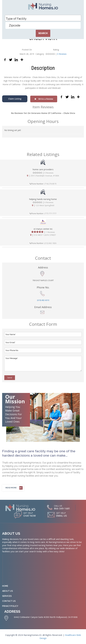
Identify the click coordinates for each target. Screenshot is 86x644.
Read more (11, 488)
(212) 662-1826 (50, 243)
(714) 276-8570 (50, 184)
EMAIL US (63, 516)
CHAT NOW (28, 516)
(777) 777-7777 (50, 213)
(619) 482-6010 (43, 300)
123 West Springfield (45, 205)
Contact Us (9, 601)
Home (5, 586)
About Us (7, 591)
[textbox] (44, 19)
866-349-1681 (62, 509)
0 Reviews (62, 54)
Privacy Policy (10, 606)
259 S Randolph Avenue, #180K (45, 176)
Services (7, 596)
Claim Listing (15, 99)
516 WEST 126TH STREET (45, 235)
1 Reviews (50, 232)
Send (10, 378)
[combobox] (43, 18)
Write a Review (44, 99)
